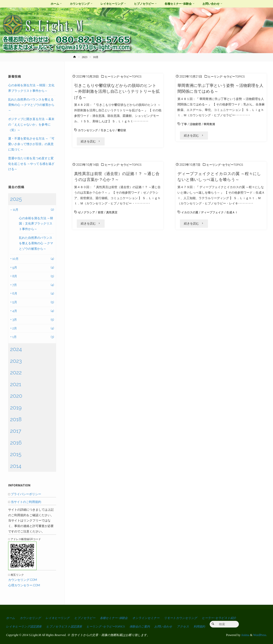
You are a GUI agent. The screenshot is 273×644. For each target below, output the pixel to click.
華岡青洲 (211, 124)
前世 (102, 214)
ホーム (11, 618)
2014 (16, 466)
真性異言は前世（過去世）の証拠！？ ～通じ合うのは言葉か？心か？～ (117, 178)
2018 (16, 419)
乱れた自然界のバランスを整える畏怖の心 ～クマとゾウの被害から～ (31, 105)
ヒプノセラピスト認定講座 (65, 626)
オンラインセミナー (148, 618)
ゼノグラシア (87, 214)
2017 (16, 431)
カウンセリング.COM (23, 580)
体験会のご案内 (143, 626)
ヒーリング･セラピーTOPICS (124, 77)
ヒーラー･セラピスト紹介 (222, 618)
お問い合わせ (167, 626)
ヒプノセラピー (86, 618)
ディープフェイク (214, 214)
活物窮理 (196, 124)
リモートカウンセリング (184, 618)
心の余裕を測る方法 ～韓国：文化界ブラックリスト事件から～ (36, 224)
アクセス (187, 626)
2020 (16, 396)
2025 (16, 199)
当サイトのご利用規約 (26, 502)
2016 (16, 443)
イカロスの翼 (190, 214)
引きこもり (110, 130)
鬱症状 (124, 130)
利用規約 (204, 626)
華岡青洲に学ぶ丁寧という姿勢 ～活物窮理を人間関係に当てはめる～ (220, 88)
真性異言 (114, 214)
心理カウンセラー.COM (24, 585)
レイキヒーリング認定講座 (24, 626)
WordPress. (260, 635)
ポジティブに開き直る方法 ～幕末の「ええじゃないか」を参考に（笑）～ (31, 124)
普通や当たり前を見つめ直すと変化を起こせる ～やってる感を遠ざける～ (31, 164)
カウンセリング (89, 130)
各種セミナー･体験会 (115, 618)
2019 (16, 408)
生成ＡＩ (235, 214)
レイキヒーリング (58, 618)
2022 (16, 372)
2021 (16, 384)
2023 (85, 57)
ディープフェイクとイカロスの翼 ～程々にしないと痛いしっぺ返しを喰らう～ (219, 178)
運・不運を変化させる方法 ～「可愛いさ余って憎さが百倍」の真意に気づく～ (31, 144)
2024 (16, 349)
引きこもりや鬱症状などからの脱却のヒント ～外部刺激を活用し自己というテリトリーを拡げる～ (117, 91)
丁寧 (184, 124)
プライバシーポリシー (26, 494)
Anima (245, 635)
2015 (16, 454)
